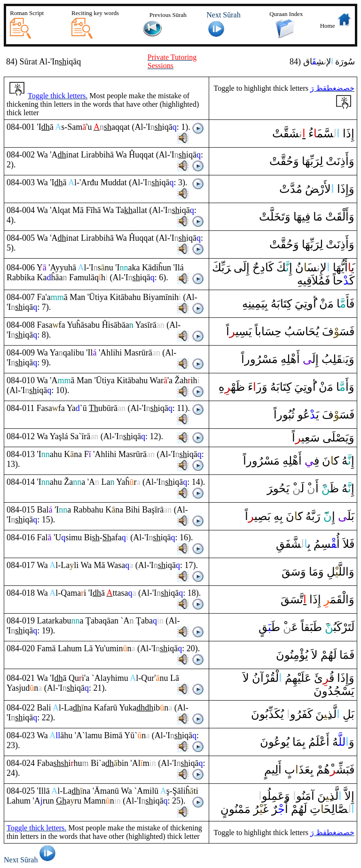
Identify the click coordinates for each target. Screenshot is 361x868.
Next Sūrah (31, 860)
